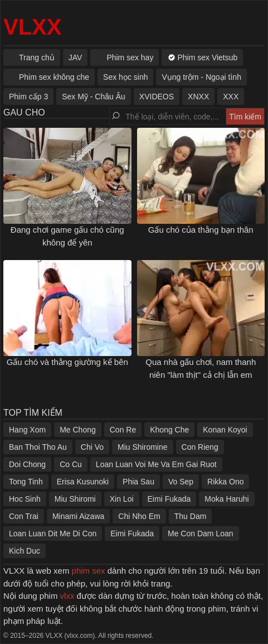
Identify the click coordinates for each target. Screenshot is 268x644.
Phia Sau (138, 482)
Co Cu (71, 464)
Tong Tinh (26, 482)
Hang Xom (27, 430)
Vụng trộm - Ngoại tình (201, 77)
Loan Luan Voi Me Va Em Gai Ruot (156, 464)
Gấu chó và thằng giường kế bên (67, 362)
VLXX (32, 27)
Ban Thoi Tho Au (38, 447)
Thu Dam (191, 516)
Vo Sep (181, 482)
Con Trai (24, 516)
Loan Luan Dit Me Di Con (53, 534)
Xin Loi (122, 499)
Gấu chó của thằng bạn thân (201, 230)
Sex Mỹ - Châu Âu (94, 97)
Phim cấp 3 (28, 97)
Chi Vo (92, 447)
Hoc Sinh (25, 499)
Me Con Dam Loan (201, 534)
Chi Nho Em (139, 516)
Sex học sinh (125, 77)
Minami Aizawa (78, 516)
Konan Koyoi (225, 430)
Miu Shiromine (142, 447)
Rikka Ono (225, 482)
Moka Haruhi (226, 499)
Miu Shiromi (75, 499)
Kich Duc (25, 551)
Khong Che (169, 430)
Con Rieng (200, 447)
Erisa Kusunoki (83, 482)
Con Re (123, 430)
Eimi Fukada (169, 499)
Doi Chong (27, 464)
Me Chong (78, 430)
